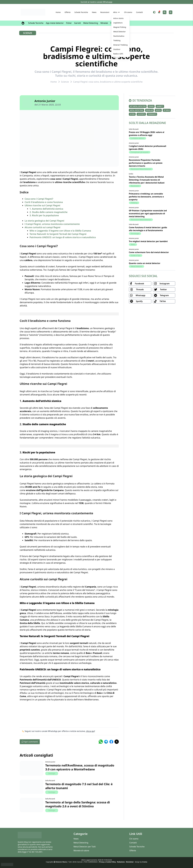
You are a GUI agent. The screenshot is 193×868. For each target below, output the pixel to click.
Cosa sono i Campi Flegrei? (39, 199)
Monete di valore (81, 851)
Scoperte (141, 114)
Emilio (131, 174)
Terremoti (152, 114)
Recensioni (105, 12)
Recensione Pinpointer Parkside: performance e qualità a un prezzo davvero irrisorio (146, 163)
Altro (115, 12)
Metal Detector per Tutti (84, 847)
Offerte (68, 12)
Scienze (28, 33)
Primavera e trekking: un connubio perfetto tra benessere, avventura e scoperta (146, 197)
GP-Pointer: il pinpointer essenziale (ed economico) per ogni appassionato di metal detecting (148, 214)
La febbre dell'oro (137, 138)
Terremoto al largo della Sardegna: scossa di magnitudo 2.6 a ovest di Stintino (78, 804)
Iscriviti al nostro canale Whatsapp (97, 2)
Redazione (121, 862)
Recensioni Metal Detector (141, 169)
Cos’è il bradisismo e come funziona (44, 202)
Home (58, 12)
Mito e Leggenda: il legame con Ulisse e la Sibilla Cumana (60, 231)
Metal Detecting (91, 23)
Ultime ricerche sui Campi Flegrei (42, 205)
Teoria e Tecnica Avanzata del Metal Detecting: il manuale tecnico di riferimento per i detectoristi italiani (147, 180)
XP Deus (167, 110)
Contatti (139, 12)
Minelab (104, 23)
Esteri (132, 114)
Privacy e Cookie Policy (107, 862)
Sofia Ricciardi (50, 781)
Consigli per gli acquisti (140, 152)
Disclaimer (130, 862)
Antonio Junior (45, 101)
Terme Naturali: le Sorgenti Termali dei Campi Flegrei (58, 234)
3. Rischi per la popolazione (44, 215)
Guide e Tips (136, 255)
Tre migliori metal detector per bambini (148, 241)
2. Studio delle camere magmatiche (48, 212)
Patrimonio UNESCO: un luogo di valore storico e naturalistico (63, 237)
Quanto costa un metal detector (145, 263)
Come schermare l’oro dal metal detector (149, 252)
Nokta (158, 110)
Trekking (134, 203)
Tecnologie (135, 234)
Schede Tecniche (81, 12)
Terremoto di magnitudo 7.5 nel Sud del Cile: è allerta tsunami (79, 786)
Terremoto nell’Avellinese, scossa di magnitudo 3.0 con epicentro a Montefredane (80, 767)
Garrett (78, 23)
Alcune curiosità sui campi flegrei (42, 227)
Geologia (52, 773)
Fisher (69, 23)
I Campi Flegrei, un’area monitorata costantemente (52, 224)
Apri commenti (30, 742)
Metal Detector (137, 266)
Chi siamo (128, 12)
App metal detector (55, 23)
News (94, 12)
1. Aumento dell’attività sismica (46, 209)
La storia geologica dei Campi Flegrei (44, 221)
